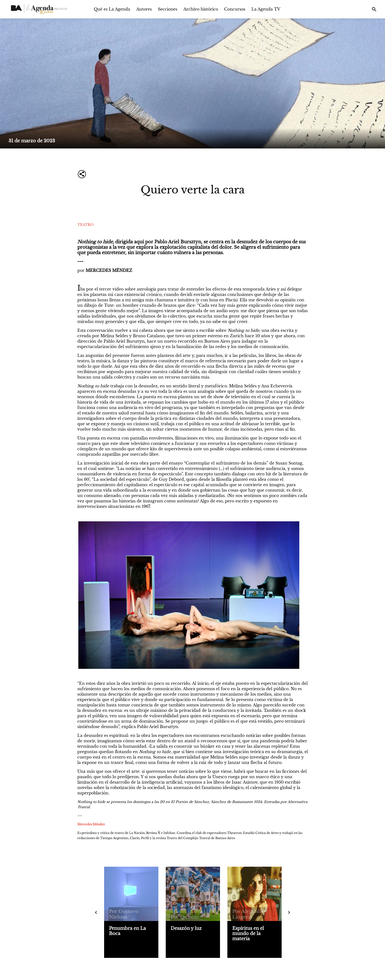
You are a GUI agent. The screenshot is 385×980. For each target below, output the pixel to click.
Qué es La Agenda (112, 9)
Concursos (235, 9)
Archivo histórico (201, 9)
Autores (144, 9)
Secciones (168, 9)
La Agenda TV (266, 9)
